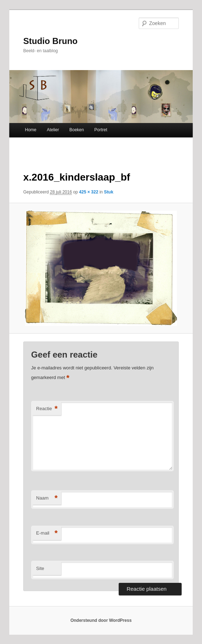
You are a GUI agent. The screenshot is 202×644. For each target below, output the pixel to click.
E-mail (47, 533)
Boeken (77, 130)
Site (40, 568)
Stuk (109, 192)
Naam (47, 498)
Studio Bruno (50, 41)
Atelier (53, 130)
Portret (101, 130)
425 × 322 (89, 192)
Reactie (47, 409)
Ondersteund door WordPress (101, 620)
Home (31, 130)
